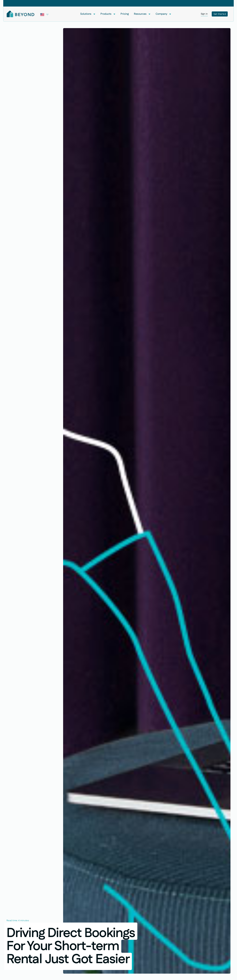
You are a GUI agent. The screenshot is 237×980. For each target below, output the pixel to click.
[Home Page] (21, 14)
